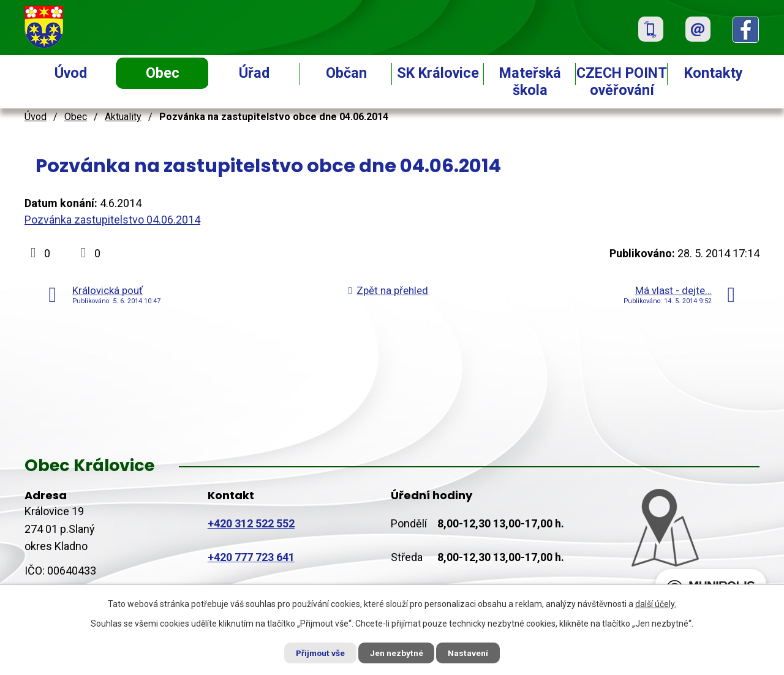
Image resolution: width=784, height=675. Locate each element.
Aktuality (123, 117)
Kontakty (714, 73)
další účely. (656, 603)
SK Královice (438, 73)
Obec (163, 73)
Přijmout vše (318, 652)
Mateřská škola (530, 81)
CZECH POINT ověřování (622, 81)
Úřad (254, 73)
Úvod (71, 73)
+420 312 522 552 (251, 523)
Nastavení (472, 652)
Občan (346, 73)
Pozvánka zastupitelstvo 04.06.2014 (112, 220)
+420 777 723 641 (251, 557)
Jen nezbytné (397, 652)
